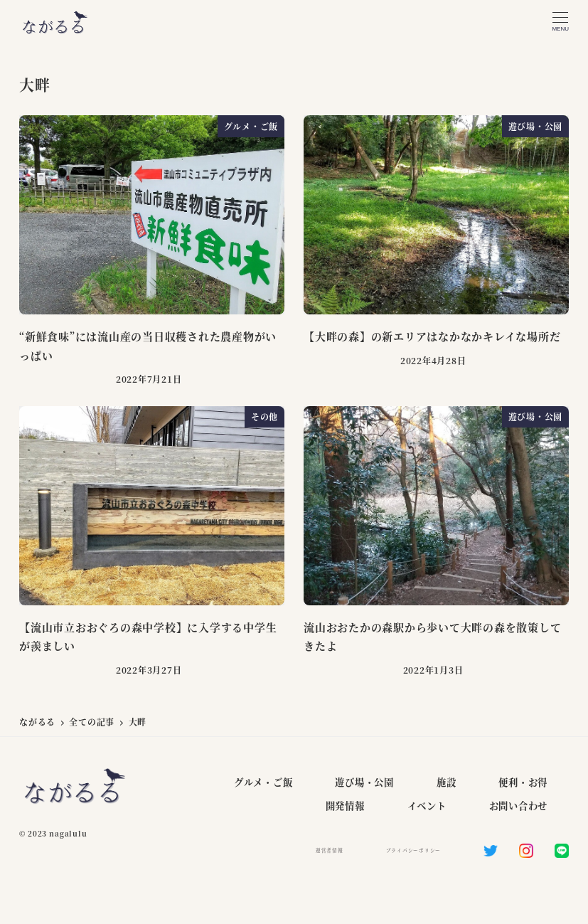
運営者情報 (330, 850)
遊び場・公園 (364, 782)
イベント (427, 806)
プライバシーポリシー (414, 850)
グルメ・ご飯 (263, 782)
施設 (447, 782)
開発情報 (345, 806)
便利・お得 (523, 782)
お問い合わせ (519, 806)
